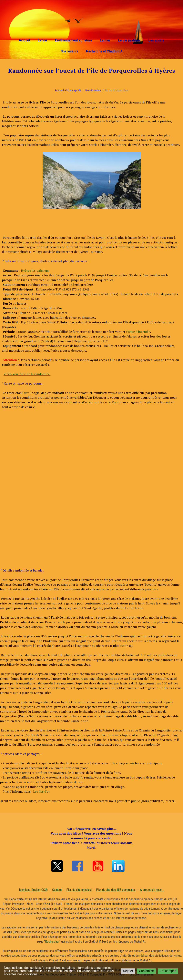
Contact (57, 890)
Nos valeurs (69, 51)
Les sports (156, 40)
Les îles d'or (41, 791)
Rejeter (128, 971)
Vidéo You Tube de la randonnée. (27, 374)
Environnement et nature (74, 40)
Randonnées (93, 90)
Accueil (24, 40)
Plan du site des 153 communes (116, 890)
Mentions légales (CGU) (33, 890)
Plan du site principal (79, 890)
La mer (105, 40)
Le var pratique (129, 40)
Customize (146, 971)
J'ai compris (168, 971)
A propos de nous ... (152, 890)
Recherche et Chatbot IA (104, 51)
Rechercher (52, 941)
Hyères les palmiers (35, 270)
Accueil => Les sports (68, 90)
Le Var (43, 40)
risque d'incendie (138, 332)
